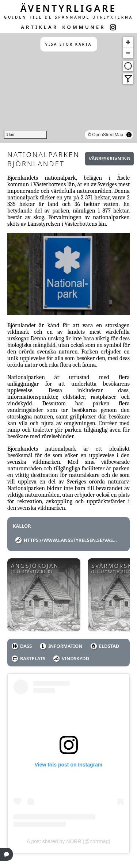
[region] (68, 88)
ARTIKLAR (39, 27)
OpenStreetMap (108, 135)
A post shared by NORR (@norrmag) (68, 841)
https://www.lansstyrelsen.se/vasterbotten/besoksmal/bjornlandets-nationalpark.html (71, 540)
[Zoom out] (128, 53)
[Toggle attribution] (129, 135)
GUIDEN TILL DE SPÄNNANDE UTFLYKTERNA (69, 17)
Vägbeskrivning (109, 158)
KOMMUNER (84, 27)
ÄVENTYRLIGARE (69, 8)
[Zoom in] (128, 42)
